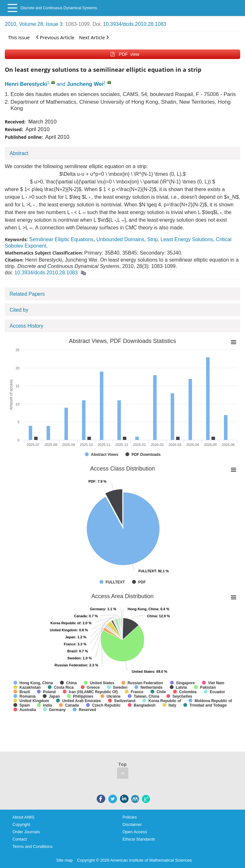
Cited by (19, 310)
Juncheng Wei (85, 84)
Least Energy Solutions (187, 239)
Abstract (19, 153)
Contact (20, 839)
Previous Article (55, 37)
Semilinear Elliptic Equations (61, 239)
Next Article (94, 37)
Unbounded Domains (120, 239)
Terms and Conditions (33, 846)
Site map (65, 860)
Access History (26, 326)
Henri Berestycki (26, 84)
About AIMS (23, 817)
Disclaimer (132, 824)
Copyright (21, 824)
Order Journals (26, 832)
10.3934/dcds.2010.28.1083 (135, 24)
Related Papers (27, 294)
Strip (152, 239)
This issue (19, 37)
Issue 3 (54, 24)
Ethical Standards (139, 839)
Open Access (135, 832)
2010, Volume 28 (24, 24)
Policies (130, 817)
